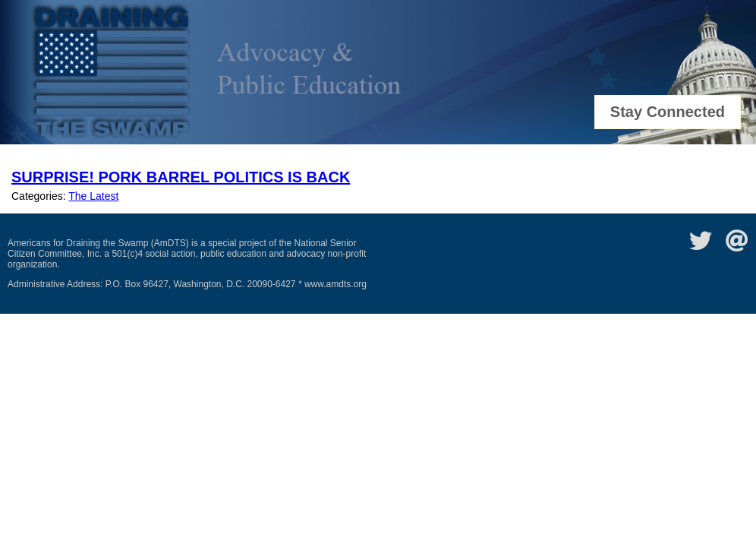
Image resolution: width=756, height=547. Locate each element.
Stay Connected (668, 112)
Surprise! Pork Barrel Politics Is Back (181, 177)
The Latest (93, 196)
